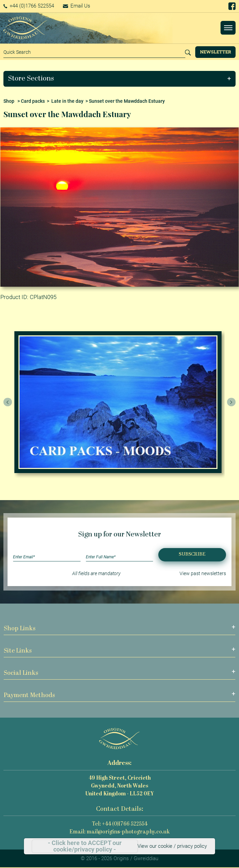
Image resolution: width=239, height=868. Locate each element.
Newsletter (216, 52)
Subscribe (192, 554)
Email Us (77, 6)
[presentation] (8, 402)
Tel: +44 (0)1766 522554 (120, 824)
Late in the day (67, 101)
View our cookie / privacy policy (172, 846)
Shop (9, 101)
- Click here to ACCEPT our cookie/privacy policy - (85, 846)
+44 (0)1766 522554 (29, 6)
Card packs (33, 101)
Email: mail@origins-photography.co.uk (119, 832)
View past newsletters (203, 573)
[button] (120, 79)
